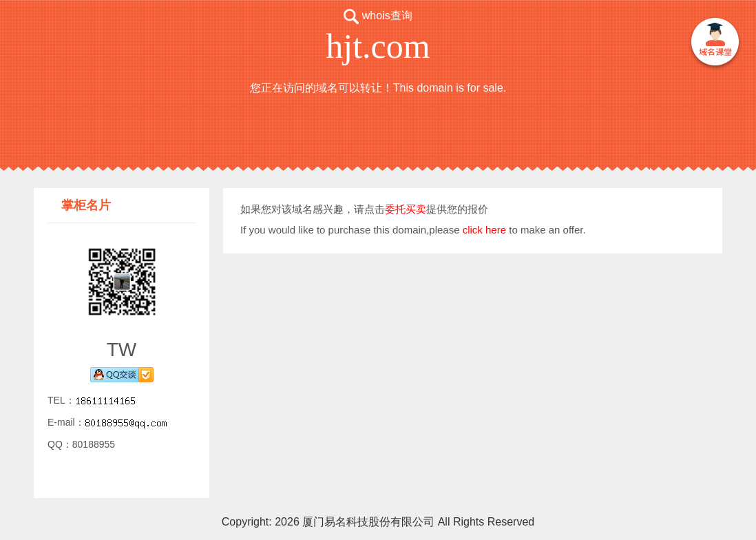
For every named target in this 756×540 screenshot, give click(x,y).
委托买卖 (406, 209)
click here (484, 230)
